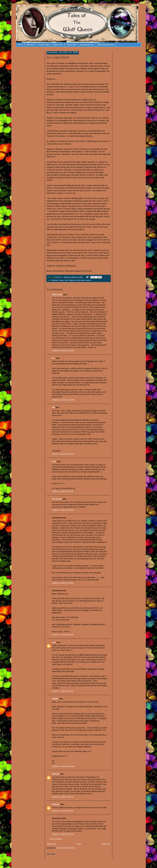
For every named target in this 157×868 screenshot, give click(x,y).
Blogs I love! (58, 45)
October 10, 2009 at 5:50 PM (63, 583)
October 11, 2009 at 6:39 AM (63, 691)
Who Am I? (31, 45)
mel (53, 407)
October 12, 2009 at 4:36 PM (63, 811)
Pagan (62, 280)
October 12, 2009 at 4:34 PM (63, 797)
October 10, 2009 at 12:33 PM (63, 351)
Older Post (106, 844)
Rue (54, 358)
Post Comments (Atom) (66, 848)
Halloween (55, 280)
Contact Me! (71, 45)
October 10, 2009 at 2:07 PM (63, 491)
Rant (66, 280)
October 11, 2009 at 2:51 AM (63, 635)
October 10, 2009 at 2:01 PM (63, 454)
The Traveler (57, 499)
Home (20, 45)
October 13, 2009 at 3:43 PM (63, 834)
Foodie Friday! (44, 45)
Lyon (54, 642)
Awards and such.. (87, 45)
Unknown (56, 774)
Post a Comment (56, 839)
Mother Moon (57, 295)
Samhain (88, 280)
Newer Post (52, 844)
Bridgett (55, 699)
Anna (54, 461)
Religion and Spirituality (77, 280)
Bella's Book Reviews (106, 45)
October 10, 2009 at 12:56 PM (63, 400)
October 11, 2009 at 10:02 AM (63, 766)
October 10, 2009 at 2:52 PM (63, 510)
